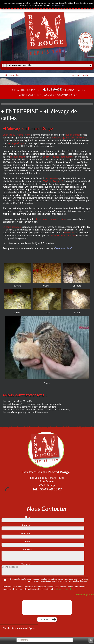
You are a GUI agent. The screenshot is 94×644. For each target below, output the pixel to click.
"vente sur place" (64, 248)
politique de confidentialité (66, 589)
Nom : (29, 517)
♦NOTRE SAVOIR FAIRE (61, 95)
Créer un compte (80, 75)
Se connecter (12, 75)
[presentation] (47, 608)
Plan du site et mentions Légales (19, 628)
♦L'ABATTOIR (74, 90)
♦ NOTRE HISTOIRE (26, 90)
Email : (29, 541)
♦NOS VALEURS (30, 95)
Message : (27, 564)
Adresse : (27, 549)
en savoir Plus (59, 5)
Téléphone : (26, 533)
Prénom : (27, 525)
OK (89, 5)
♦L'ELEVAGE (52, 89)
